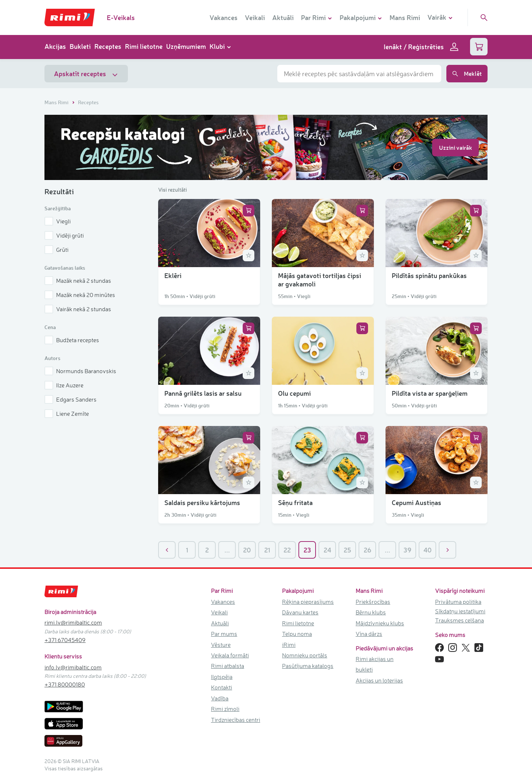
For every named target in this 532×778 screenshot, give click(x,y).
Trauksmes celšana (459, 620)
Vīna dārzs (369, 634)
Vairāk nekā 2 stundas (78, 309)
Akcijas (55, 46)
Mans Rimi (405, 17)
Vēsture (221, 645)
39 (407, 550)
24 (327, 550)
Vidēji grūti (64, 235)
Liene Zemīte (67, 414)
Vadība (220, 698)
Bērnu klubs (371, 612)
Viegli (58, 221)
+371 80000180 (65, 684)
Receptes (108, 46)
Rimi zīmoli (225, 709)
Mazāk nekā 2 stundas (78, 281)
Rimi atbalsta (228, 666)
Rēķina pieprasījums (308, 602)
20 (247, 550)
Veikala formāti (230, 655)
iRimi (289, 645)
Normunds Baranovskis (80, 371)
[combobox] (359, 74)
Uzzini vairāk (456, 147)
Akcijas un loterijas (379, 680)
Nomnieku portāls (305, 655)
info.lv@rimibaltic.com (73, 667)
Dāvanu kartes (300, 612)
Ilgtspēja (222, 677)
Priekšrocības (373, 602)
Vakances (224, 17)
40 (428, 550)
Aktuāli (283, 17)
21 (267, 550)
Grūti (56, 250)
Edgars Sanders (71, 399)
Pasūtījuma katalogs (308, 666)
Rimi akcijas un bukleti (375, 664)
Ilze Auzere (64, 385)
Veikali (255, 17)
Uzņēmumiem (186, 46)
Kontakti (222, 687)
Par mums (224, 634)
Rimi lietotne (144, 46)
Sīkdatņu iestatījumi (460, 611)
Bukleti (80, 46)
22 (287, 550)
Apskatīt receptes (86, 74)
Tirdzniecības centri (236, 720)
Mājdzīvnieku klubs (380, 623)
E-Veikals (121, 17)
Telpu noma (297, 634)
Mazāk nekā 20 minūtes (80, 295)
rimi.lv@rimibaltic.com (73, 622)
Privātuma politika (458, 602)
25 (347, 550)
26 (367, 550)
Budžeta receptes (72, 340)
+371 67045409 (65, 640)
